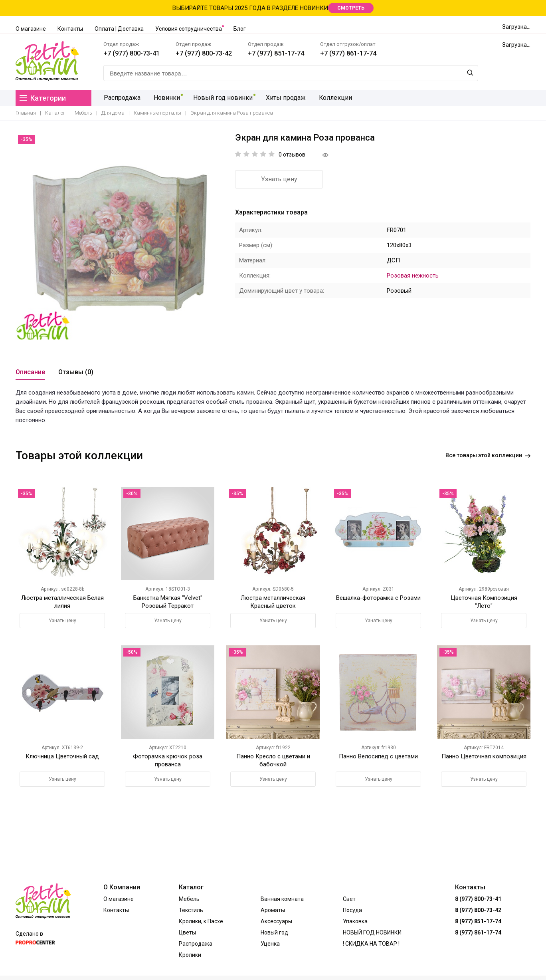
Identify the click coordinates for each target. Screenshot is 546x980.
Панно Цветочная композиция (484, 756)
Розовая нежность (413, 276)
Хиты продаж (282, 98)
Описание (30, 372)
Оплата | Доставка (119, 29)
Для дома (113, 113)
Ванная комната (282, 899)
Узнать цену (279, 179)
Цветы (187, 932)
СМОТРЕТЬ (351, 8)
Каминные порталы (157, 113)
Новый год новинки (220, 98)
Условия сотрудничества (189, 29)
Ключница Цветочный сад (62, 756)
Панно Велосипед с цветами (378, 756)
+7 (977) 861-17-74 (348, 53)
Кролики (190, 955)
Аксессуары (276, 921)
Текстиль (191, 910)
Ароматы (273, 910)
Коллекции (330, 98)
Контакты (70, 29)
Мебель (83, 113)
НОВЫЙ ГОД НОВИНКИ (372, 932)
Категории (43, 98)
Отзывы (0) (76, 372)
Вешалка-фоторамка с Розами (378, 598)
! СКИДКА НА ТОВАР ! (371, 944)
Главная (26, 113)
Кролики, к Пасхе (201, 921)
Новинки (165, 98)
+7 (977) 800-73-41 (132, 53)
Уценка (270, 944)
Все (488, 455)
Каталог (55, 113)
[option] (119, 236)
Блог (240, 29)
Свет (349, 899)
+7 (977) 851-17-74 (276, 53)
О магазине (31, 29)
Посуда (352, 910)
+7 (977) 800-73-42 (204, 53)
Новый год (274, 932)
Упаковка (355, 921)
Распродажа (122, 98)
